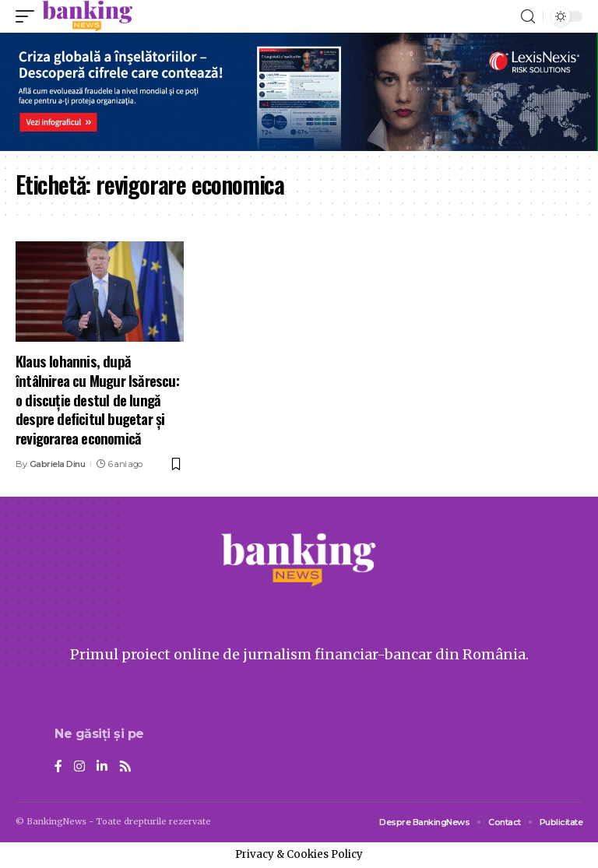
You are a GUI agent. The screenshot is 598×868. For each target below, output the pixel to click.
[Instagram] (79, 767)
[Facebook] (58, 767)
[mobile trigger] (29, 16)
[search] (528, 17)
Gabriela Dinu (58, 464)
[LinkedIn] (102, 767)
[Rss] (125, 767)
